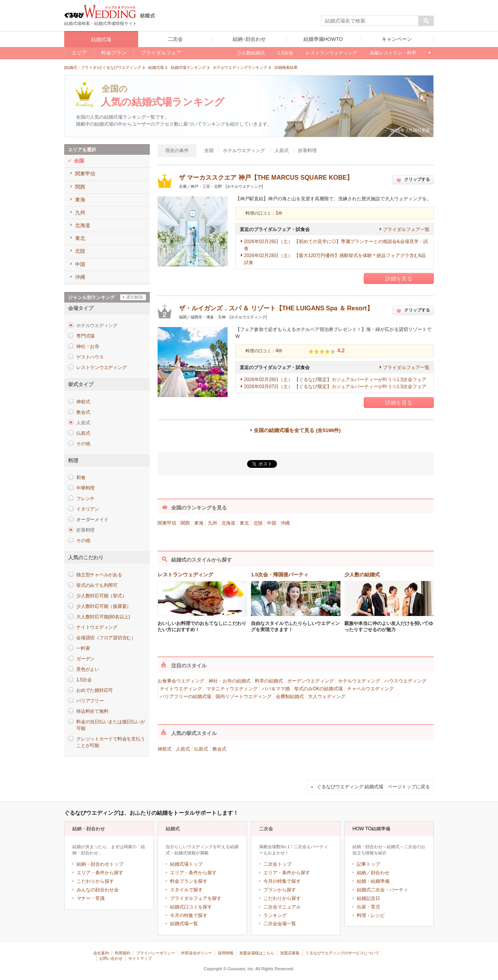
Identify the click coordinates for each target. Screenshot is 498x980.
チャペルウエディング (370, 689)
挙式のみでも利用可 (97, 585)
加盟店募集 (290, 953)
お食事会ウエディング (181, 681)
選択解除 (135, 297)
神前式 (83, 402)
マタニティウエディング (232, 689)
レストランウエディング (101, 367)
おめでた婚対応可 (95, 690)
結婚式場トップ (186, 864)
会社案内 (101, 953)
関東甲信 (167, 523)
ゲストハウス (90, 357)
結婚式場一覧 (184, 924)
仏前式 (83, 433)
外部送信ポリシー (196, 953)
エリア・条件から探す (100, 873)
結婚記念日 (368, 898)
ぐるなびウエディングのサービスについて (342, 953)
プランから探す (280, 890)
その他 (83, 444)
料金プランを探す (189, 881)
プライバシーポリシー (156, 953)
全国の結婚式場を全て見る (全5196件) (297, 430)
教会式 (83, 412)
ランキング (275, 915)
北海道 (228, 523)
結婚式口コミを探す (191, 907)
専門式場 (85, 336)
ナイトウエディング (97, 627)
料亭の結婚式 (269, 681)
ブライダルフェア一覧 (406, 229)
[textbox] (370, 21)
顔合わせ (380, 873)
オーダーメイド (92, 520)
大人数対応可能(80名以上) (103, 617)
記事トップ (368, 864)
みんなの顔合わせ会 (98, 890)
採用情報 (226, 953)
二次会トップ (277, 864)
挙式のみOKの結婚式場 (318, 689)
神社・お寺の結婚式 (230, 681)
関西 (185, 523)
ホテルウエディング (359, 681)
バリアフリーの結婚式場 (186, 696)
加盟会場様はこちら (257, 953)
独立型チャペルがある (99, 575)
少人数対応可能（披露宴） (104, 606)
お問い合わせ (111, 958)
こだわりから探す (95, 881)
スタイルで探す (186, 890)
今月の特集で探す (189, 915)
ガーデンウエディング (310, 681)
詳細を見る (399, 278)
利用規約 (123, 953)
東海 (199, 523)
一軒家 (83, 648)
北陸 (258, 523)
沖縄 (285, 523)
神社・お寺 (88, 346)
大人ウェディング (327, 696)
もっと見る (429, 53)
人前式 (183, 749)
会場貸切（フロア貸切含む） (106, 638)
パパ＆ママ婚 (276, 689)
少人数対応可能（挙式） (101, 596)
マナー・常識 (91, 898)
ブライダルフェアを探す (196, 898)
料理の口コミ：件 (264, 213)
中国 (272, 523)
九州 (212, 523)
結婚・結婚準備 (373, 881)
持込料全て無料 (92, 711)
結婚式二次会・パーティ (382, 890)
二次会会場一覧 (280, 924)
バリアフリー (90, 701)
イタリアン (88, 509)
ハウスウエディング (405, 681)
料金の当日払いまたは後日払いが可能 (110, 725)
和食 (81, 478)
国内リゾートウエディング (244, 696)
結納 (361, 873)
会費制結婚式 (290, 696)
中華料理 (85, 488)
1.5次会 (84, 680)
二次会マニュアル (282, 907)
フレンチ (85, 499)
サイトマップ (140, 958)
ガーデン (85, 659)
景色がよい (88, 669)
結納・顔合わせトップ (100, 864)
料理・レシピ (371, 915)
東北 (244, 523)
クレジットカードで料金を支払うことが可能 (110, 742)
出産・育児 (368, 907)
